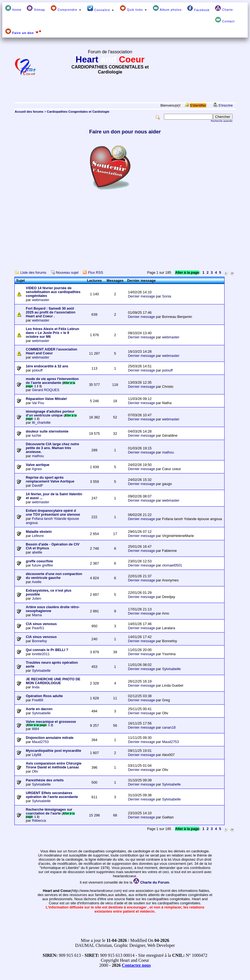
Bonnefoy (39, 641)
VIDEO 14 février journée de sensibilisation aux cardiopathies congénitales (53, 292)
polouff (37, 370)
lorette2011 (41, 654)
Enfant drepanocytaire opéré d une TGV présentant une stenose (53, 513)
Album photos (167, 8)
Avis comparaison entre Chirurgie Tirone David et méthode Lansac (54, 765)
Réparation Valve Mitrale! (46, 399)
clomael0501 (172, 565)
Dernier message (141, 296)
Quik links (134, 8)
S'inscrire (225, 105)
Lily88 (36, 755)
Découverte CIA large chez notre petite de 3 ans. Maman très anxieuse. (52, 448)
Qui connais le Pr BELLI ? (47, 650)
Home (13, 8)
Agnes (37, 469)
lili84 (35, 729)
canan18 (169, 727)
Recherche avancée (221, 121)
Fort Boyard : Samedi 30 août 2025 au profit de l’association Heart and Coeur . (51, 312)
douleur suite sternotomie (47, 431)
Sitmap (36, 8)
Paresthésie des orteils (45, 780)
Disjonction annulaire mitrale (50, 738)
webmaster (41, 300)
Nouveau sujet (67, 272)
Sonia (167, 296)
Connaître (101, 8)
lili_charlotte (41, 422)
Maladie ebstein (39, 532)
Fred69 (38, 700)
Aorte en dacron (39, 709)
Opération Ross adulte (44, 696)
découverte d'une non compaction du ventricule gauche (54, 576)
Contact (225, 20)
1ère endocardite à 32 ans (47, 366)
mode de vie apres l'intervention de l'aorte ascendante (52, 381)
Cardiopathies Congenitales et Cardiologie (78, 112)
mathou (38, 456)
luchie (36, 435)
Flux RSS (96, 272)
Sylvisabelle (41, 671)
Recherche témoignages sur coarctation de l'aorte (49, 812)
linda (36, 687)
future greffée (42, 565)
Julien (36, 598)
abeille (37, 552)
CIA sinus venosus (41, 624)
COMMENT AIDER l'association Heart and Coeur (51, 351)
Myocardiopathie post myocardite (53, 751)
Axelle (37, 582)
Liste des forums (33, 272)
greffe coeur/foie (39, 561)
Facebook (198, 8)
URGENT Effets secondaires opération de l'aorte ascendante (52, 795)
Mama (37, 615)
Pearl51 (38, 628)
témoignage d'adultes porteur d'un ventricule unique (50, 413)
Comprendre (66, 8)
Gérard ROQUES (46, 390)
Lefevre (38, 536)
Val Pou (38, 403)
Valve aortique (38, 465)
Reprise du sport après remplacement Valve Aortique (50, 480)
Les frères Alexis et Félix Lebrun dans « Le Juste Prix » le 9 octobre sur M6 (52, 333)
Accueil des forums (29, 112)
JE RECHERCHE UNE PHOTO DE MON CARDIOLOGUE (53, 681)
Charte (224, 8)
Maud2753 (40, 742)
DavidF (38, 485)
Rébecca (39, 820)
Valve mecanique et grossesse (51, 722)
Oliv (35, 771)
